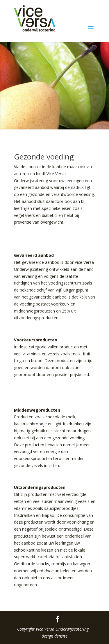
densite (61, 636)
